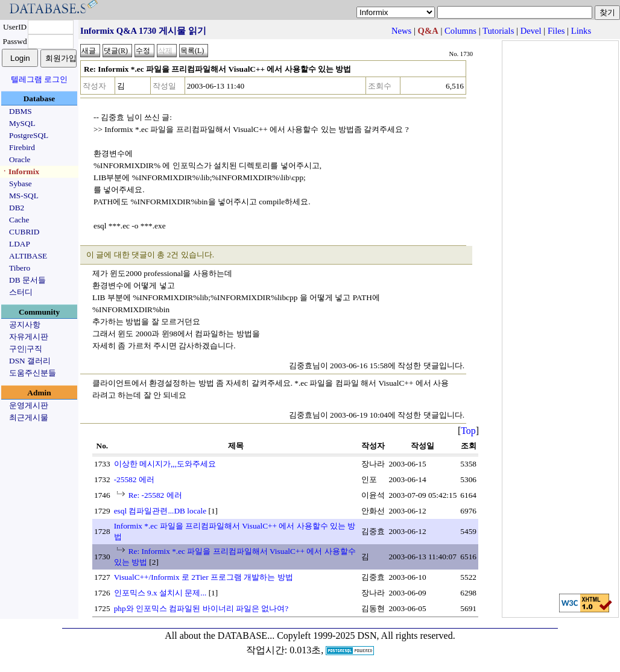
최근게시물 (29, 417)
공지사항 (25, 325)
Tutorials (498, 31)
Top (468, 431)
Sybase (21, 184)
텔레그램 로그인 (39, 79)
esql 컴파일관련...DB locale (160, 511)
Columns (460, 31)
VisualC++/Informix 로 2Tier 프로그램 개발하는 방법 (204, 577)
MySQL (22, 123)
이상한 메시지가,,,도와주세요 (165, 464)
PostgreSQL (29, 135)
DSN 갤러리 (30, 361)
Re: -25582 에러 (155, 495)
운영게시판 (29, 405)
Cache (19, 220)
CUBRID (24, 232)
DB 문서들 (27, 280)
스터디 (21, 292)
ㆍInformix (20, 171)
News (401, 31)
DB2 (17, 208)
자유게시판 (29, 337)
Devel (531, 31)
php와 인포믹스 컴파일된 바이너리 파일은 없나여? (201, 608)
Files (556, 31)
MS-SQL (24, 196)
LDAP (20, 244)
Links (581, 31)
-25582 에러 (134, 479)
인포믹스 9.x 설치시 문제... (160, 593)
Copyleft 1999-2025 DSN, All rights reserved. (366, 636)
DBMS (21, 111)
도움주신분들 (33, 373)
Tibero (20, 268)
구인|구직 (26, 349)
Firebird (22, 147)
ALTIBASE (28, 256)
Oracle (20, 159)
